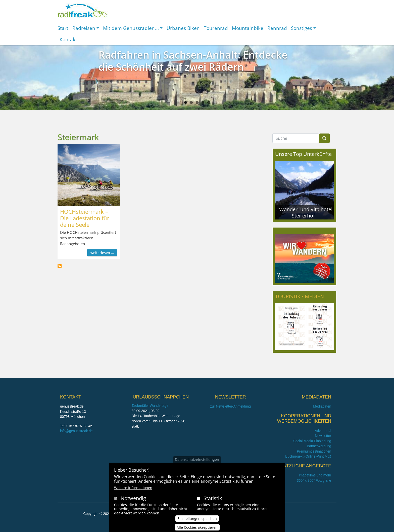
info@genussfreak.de (76, 431)
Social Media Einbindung (312, 441)
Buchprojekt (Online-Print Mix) (308, 456)
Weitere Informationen (133, 491)
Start (63, 28)
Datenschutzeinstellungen (197, 463)
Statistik (213, 501)
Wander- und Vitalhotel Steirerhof (306, 212)
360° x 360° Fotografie (314, 481)
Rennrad (277, 28)
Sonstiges (302, 28)
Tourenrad (216, 28)
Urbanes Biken (183, 28)
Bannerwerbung (319, 446)
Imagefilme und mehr (315, 475)
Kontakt (68, 39)
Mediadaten (322, 406)
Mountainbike (248, 28)
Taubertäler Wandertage (150, 406)
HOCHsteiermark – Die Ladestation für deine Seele (85, 218)
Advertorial (323, 431)
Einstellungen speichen (197, 522)
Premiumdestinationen (314, 451)
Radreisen (84, 28)
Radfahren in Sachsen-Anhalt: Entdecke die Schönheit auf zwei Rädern (193, 61)
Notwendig (133, 501)
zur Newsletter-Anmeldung (230, 406)
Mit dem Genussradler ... (131, 28)
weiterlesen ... (102, 253)
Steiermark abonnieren (60, 266)
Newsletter (323, 436)
